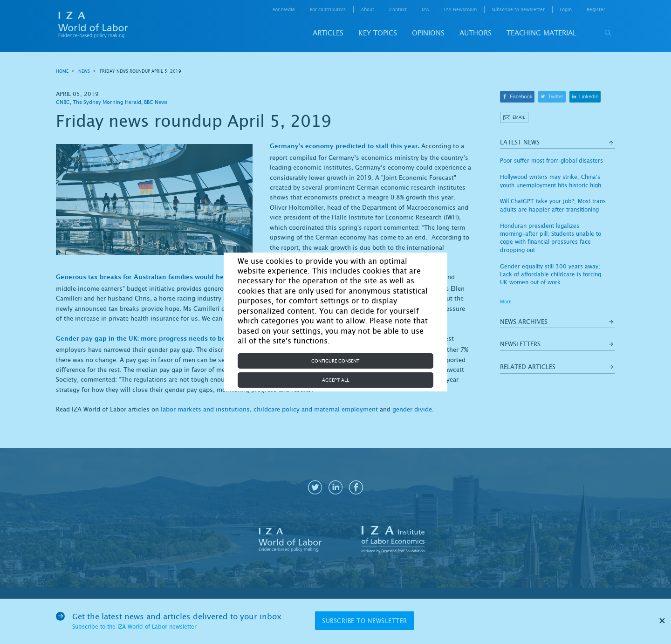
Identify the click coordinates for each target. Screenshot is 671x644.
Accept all (335, 380)
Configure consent (335, 361)
